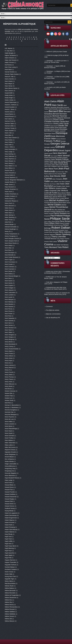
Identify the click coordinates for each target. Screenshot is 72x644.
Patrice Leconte (49, 213)
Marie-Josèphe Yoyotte (60, 195)
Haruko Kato (9, 170)
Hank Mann (8, 69)
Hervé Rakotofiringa (11, 429)
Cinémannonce (51, 293)
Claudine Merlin (49, 128)
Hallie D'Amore (10, 62)
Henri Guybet (54, 156)
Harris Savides (9, 131)
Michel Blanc (63, 203)
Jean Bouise (55, 176)
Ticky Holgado (60, 239)
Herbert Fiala (9, 396)
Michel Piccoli (56, 207)
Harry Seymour (10, 159)
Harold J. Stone (10, 109)
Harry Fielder (9, 142)
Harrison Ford (9, 121)
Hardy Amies (9, 95)
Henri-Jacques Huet (11, 241)
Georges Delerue (60, 144)
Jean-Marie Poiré (51, 169)
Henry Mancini (9, 368)
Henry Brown (9, 342)
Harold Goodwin (10, 107)
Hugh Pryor (8, 551)
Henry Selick (9, 375)
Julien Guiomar (50, 191)
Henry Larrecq (9, 365)
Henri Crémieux (10, 267)
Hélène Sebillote (10, 612)
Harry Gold (8, 145)
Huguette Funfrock (11, 565)
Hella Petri (8, 222)
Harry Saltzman (10, 156)
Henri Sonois (9, 325)
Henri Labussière (10, 292)
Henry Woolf (9, 386)
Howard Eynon (9, 487)
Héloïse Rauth (9, 586)
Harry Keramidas (10, 149)
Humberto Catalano (11, 569)
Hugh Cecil (8, 537)
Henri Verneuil (64, 156)
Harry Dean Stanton (11, 138)
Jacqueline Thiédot (50, 159)
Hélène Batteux (10, 588)
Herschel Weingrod (11, 414)
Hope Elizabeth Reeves (12, 478)
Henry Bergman (10, 339)
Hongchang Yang (10, 468)
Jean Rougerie (57, 186)
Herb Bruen (8, 389)
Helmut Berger (9, 224)
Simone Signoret (50, 235)
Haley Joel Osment (11, 60)
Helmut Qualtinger (10, 229)
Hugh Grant (9, 539)
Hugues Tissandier (11, 562)
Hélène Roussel (10, 609)
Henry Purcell (9, 372)
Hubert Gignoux (10, 520)
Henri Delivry (9, 274)
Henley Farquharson (11, 234)
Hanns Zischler (10, 79)
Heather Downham (11, 194)
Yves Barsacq (64, 245)
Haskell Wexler (10, 182)
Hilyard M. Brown (10, 450)
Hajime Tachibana (10, 55)
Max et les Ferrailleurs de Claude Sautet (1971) (55, 288)
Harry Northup (9, 154)
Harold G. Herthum (11, 105)
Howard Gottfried (10, 494)
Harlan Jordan (9, 100)
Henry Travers (9, 379)
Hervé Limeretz (10, 424)
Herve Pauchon (10, 417)
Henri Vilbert (9, 332)
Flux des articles (53, 310)
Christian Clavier (58, 120)
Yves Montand (51, 247)
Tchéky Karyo (48, 237)
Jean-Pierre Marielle (57, 174)
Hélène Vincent (10, 616)
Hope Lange (9, 480)
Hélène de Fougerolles (12, 595)
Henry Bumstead (10, 344)
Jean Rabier (60, 184)
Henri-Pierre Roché (11, 243)
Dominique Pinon (50, 134)
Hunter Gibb (9, 574)
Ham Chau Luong (10, 67)
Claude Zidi (63, 126)
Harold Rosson (10, 116)
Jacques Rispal (49, 161)
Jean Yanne (66, 186)
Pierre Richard (65, 221)
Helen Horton (9, 210)
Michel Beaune (54, 203)
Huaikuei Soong (10, 508)
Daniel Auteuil (59, 128)
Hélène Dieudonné (11, 598)
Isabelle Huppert (62, 158)
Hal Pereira (8, 65)
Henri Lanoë (9, 297)
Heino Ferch (9, 203)
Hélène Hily (8, 602)
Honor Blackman (10, 476)
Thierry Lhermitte (59, 237)
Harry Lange (9, 152)
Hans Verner (9, 86)
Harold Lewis (9, 112)
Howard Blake (9, 485)
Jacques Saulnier (66, 161)
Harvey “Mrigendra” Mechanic (14, 180)
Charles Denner (48, 120)
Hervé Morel (9, 426)
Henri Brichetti (9, 255)
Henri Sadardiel (10, 318)
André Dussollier (53, 109)
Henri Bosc (8, 250)
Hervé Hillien (9, 422)
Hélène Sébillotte (10, 614)
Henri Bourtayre (10, 253)
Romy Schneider (54, 232)
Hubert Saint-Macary (11, 529)
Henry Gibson (9, 356)
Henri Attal (57, 153)
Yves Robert (63, 247)
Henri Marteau (9, 302)
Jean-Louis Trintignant (51, 166)
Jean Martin (62, 182)
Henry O (8, 370)
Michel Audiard (57, 200)
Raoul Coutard (65, 223)
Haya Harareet (9, 187)
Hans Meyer (9, 84)
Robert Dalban (61, 228)
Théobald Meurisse (50, 239)
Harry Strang (9, 163)
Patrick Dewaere (60, 213)
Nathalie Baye (60, 212)
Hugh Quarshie (10, 553)
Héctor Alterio (9, 581)
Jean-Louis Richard (62, 165)
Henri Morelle (9, 304)
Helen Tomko (9, 220)
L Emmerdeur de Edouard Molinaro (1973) (57, 272)
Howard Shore (9, 504)
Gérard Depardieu (54, 148)
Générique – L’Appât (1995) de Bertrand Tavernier (55, 67)
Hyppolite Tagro (10, 579)
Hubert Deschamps (50, 158)
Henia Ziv (8, 231)
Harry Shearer (9, 161)
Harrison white (9, 126)
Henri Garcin (9, 281)
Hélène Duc (9, 600)
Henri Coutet (9, 264)
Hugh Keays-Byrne (11, 546)
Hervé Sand (9, 431)
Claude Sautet (54, 126)
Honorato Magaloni (11, 473)
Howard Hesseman (11, 497)
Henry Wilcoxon (10, 384)
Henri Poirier (9, 314)
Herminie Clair (9, 412)
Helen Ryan (9, 213)
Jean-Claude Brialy (61, 163)
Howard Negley (10, 499)
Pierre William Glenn (52, 223)
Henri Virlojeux (9, 337)
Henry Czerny (9, 346)
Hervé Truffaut (9, 438)
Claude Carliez (58, 124)
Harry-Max (8, 135)
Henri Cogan (9, 260)
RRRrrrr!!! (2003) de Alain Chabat (57, 52)
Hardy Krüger (9, 98)
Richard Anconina (58, 225)
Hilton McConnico (10, 447)
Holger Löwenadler (11, 464)
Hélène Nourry (9, 605)
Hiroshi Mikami (9, 457)
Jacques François (62, 159)
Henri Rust (8, 316)
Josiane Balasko (61, 188)
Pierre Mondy (55, 221)
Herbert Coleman (10, 391)
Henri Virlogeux (10, 335)
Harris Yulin (8, 133)
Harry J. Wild (9, 147)
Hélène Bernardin (10, 591)
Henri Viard (8, 330)
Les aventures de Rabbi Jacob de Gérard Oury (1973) (57, 294)
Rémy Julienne (65, 232)
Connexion (49, 306)
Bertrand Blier (48, 116)
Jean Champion (57, 179)
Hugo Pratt (8, 558)
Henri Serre (8, 323)
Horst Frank (9, 483)
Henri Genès (9, 283)
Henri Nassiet (9, 307)
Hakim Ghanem (10, 58)
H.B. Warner (9, 48)
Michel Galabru (54, 205)
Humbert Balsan (10, 567)
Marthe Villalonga (53, 197)
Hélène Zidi (8, 619)
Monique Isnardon (50, 211)
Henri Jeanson (9, 290)
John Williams (50, 188)
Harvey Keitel (9, 175)
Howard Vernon (10, 506)
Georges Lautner (50, 147)
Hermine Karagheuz (11, 410)
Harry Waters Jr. (10, 166)
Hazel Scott (8, 192)
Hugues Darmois (10, 560)
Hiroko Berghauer (10, 454)
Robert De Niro (49, 230)
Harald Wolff (9, 93)
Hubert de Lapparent (11, 513)
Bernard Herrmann (60, 114)
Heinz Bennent (9, 206)
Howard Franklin (10, 492)
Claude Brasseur (48, 124)
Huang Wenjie (9, 511)
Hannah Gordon (10, 72)
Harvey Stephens (10, 177)
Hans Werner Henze (11, 88)
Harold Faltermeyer (11, 102)
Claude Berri (64, 122)
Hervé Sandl (9, 433)
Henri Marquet (9, 299)
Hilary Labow (9, 445)
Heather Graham (10, 196)
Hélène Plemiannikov (11, 607)
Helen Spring (9, 215)
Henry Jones (9, 358)
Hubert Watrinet (10, 532)
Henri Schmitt (9, 321)
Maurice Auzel (62, 197)
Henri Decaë (9, 271)
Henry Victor (9, 382)
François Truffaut (52, 141)
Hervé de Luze (9, 419)
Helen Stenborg (10, 217)
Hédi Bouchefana (10, 583)
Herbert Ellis (9, 393)
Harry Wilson (9, 168)
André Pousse (63, 109)
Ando (48, 282)
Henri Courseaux (10, 262)
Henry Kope (9, 361)
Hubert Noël (9, 525)
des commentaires (53, 314)
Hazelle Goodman (10, 189)
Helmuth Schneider (11, 227)
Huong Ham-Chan (10, 576)
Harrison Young (10, 128)
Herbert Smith (9, 400)
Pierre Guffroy (48, 221)
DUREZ (48, 277)
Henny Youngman (10, 236)
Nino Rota (67, 212)
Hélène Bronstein (10, 593)
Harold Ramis (9, 114)
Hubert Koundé (10, 522)
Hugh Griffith (9, 541)
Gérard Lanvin (48, 153)
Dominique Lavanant (59, 131)
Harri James (9, 119)
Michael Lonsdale (60, 198)
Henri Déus (8, 278)
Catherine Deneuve (63, 118)
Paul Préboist (57, 216)
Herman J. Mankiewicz (12, 407)
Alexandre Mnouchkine (57, 107)
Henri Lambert (9, 295)
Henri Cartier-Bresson (12, 257)
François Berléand (61, 139)
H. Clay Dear (9, 51)
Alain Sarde (57, 105)
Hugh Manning (9, 548)
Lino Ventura (62, 190)
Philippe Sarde (60, 219)
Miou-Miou (55, 210)
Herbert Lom (9, 398)
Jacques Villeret (49, 163)
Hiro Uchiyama (9, 459)
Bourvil (46, 118)
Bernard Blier (56, 111)
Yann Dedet (57, 245)
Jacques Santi (57, 161)
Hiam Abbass (9, 440)
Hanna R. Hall (9, 77)
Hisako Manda (9, 461)
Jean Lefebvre (54, 182)
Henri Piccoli (9, 311)
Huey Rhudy (9, 534)
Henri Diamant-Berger (12, 276)
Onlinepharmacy (51, 287)
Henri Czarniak (10, 269)
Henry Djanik (9, 351)
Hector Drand (9, 199)
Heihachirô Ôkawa (11, 201)
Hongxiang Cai (9, 471)
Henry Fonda (9, 353)
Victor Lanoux (53, 242)
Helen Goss (9, 208)
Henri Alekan (9, 246)
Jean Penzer (53, 184)
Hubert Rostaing (10, 527)
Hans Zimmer (9, 91)
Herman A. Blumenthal (12, 405)
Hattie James (9, 184)
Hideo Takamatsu (10, 443)
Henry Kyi (8, 363)
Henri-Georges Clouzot (12, 238)
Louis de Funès (51, 193)
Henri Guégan (9, 288)
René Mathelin (49, 225)
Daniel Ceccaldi (55, 129)
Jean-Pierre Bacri (60, 172)
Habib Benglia (9, 53)
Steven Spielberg (63, 234)
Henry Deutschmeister (12, 349)
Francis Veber (50, 139)
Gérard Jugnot (64, 151)
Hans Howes (9, 81)
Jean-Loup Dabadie (63, 166)
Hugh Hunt (8, 544)
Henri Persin (9, 309)
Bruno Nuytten (53, 118)
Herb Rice (8, 403)
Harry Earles (9, 140)
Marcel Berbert (62, 193)
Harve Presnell (9, 173)
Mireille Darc (62, 210)
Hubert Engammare (11, 518)
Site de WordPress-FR (53, 318)
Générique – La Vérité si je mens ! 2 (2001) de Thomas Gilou (56, 61)
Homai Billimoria (10, 466)
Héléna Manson (10, 621)
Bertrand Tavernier (60, 116)
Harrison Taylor (10, 123)
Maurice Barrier (50, 198)
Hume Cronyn (9, 572)
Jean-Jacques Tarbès (50, 165)
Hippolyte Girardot (10, 452)
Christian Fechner (52, 122)
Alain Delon (50, 101)
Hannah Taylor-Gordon (12, 74)
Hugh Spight (9, 555)
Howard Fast (9, 490)
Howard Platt (9, 501)
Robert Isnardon (60, 230)
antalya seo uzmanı (52, 271)
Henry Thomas (9, 377)
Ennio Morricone (58, 136)
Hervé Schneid (9, 436)
